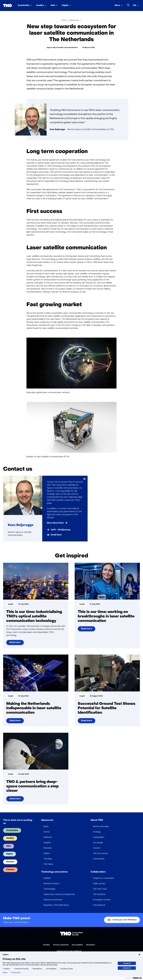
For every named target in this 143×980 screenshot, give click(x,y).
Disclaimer (91, 945)
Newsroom (47, 820)
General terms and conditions (69, 951)
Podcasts (48, 848)
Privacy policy (16, 972)
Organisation (99, 837)
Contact (97, 848)
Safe (53, 5)
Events (47, 832)
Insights (47, 843)
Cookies (47, 945)
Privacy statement (61, 945)
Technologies (49, 889)
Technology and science (54, 872)
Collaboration (98, 872)
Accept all (127, 963)
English (6, 955)
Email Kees (56, 535)
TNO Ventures (99, 894)
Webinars (48, 837)
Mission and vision (101, 826)
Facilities (47, 878)
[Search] (128, 5)
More (117, 5)
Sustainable (24, 5)
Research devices (51, 884)
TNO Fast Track (100, 889)
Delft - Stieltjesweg (61, 530)
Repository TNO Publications (56, 905)
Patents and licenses (53, 900)
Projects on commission (104, 878)
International (99, 905)
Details (5, 972)
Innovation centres (102, 900)
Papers (47, 853)
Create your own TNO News (125, 920)
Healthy (40, 5)
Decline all (127, 968)
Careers (10, 870)
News (46, 826)
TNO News (48, 864)
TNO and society (100, 853)
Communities (99, 859)
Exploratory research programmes (59, 894)
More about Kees (55, 523)
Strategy (97, 832)
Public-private (99, 884)
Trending (48, 859)
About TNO (97, 820)
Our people (98, 843)
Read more (17, 643)
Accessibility (77, 945)
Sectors (10, 862)
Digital (65, 5)
